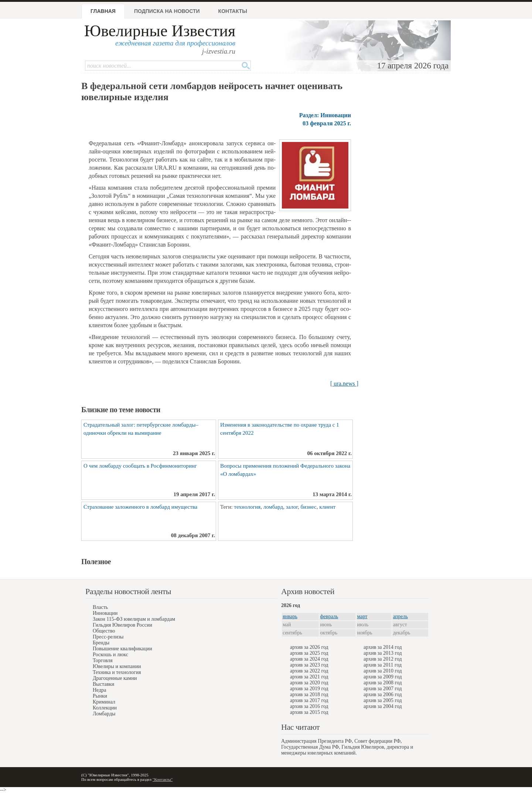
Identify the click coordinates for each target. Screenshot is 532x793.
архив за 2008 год (383, 683)
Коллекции (105, 708)
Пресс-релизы (108, 637)
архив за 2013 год (383, 653)
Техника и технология (117, 672)
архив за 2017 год (309, 700)
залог (292, 507)
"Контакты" (163, 779)
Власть (100, 607)
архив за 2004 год (383, 706)
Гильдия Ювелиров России (122, 625)
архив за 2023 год (309, 665)
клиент (327, 507)
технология (247, 507)
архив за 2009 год (383, 677)
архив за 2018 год (309, 694)
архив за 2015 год (309, 712)
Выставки (103, 684)
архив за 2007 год (383, 689)
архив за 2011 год (383, 665)
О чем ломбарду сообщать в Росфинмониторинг (140, 466)
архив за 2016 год (309, 706)
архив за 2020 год (309, 683)
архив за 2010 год (383, 671)
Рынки (100, 696)
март (362, 616)
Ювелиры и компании (117, 666)
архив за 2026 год (309, 647)
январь (290, 616)
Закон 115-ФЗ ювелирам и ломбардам (134, 619)
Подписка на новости (167, 11)
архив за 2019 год (309, 689)
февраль (329, 616)
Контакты (233, 11)
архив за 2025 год (309, 653)
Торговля (103, 660)
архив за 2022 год (309, 671)
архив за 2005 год (383, 700)
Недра (99, 690)
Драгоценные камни (115, 678)
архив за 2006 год (383, 694)
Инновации (105, 613)
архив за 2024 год (309, 659)
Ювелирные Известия (160, 31)
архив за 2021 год (309, 677)
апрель (400, 616)
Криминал (104, 702)
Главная (103, 11)
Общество (104, 631)
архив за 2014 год (383, 647)
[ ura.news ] (344, 384)
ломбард (273, 507)
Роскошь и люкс (110, 655)
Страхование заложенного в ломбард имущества (140, 507)
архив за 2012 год (383, 659)
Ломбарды (104, 714)
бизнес (308, 507)
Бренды (101, 643)
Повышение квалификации (122, 649)
